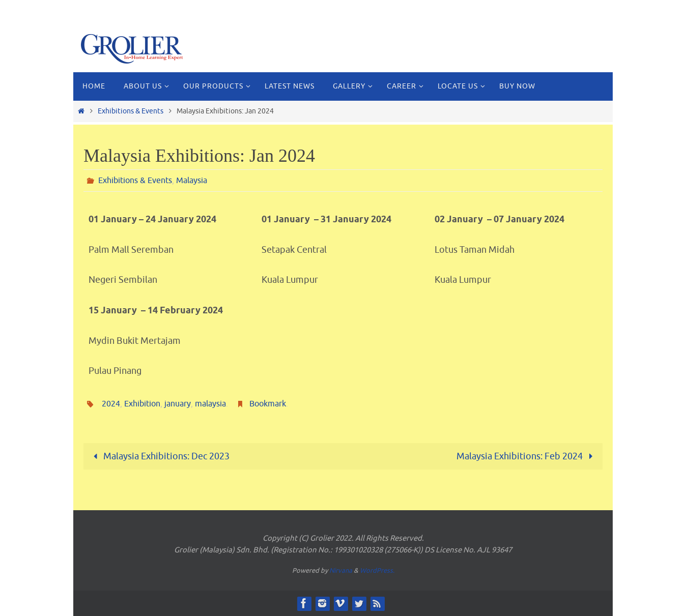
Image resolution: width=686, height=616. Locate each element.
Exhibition (142, 404)
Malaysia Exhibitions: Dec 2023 (159, 456)
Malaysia (192, 181)
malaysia (210, 404)
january (178, 404)
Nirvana (341, 570)
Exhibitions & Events (131, 111)
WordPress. (377, 570)
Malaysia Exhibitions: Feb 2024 (527, 456)
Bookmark (268, 404)
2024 (111, 404)
